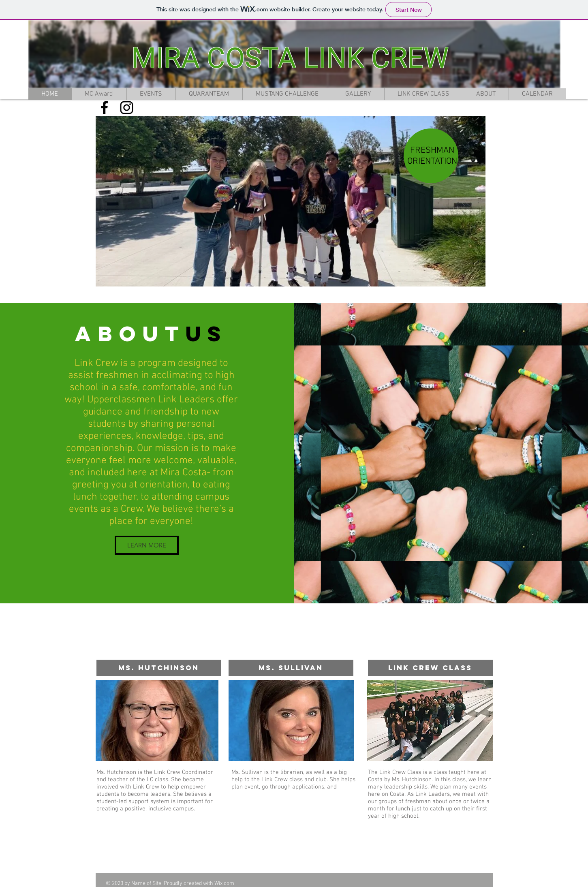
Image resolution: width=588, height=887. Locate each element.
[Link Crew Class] (430, 668)
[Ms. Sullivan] (291, 668)
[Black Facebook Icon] (104, 108)
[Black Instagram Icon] (127, 108)
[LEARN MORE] (147, 545)
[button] (291, 201)
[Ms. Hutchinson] (159, 668)
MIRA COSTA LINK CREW (290, 58)
